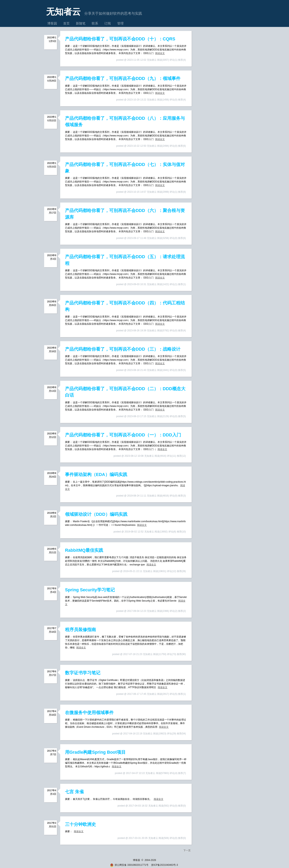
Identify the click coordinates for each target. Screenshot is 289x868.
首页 (66, 23)
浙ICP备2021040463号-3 (164, 865)
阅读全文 (160, 53)
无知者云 (63, 12)
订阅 (108, 23)
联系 (95, 23)
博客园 (52, 23)
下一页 (187, 851)
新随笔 (81, 23)
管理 (120, 23)
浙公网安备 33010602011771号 (129, 865)
